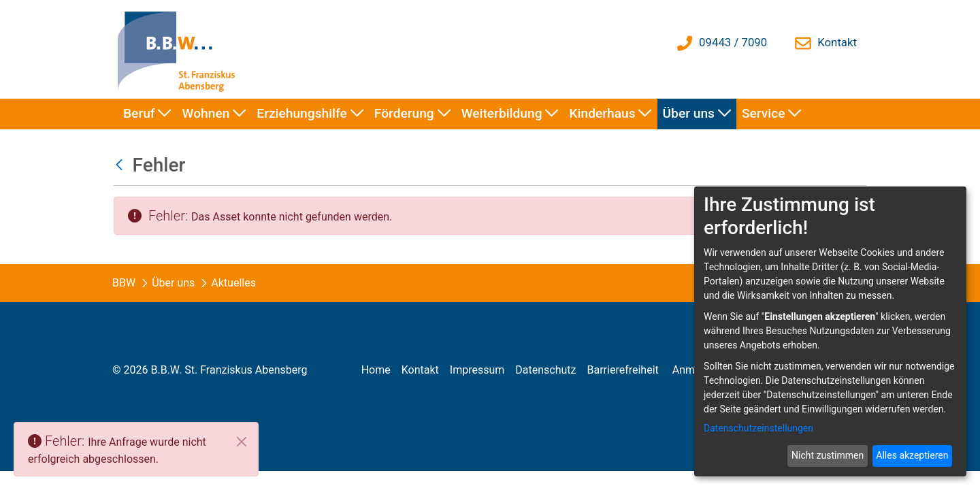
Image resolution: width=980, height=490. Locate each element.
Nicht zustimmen (828, 455)
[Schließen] (242, 442)
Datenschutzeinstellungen (758, 428)
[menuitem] (147, 114)
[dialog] (830, 331)
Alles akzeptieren (912, 455)
